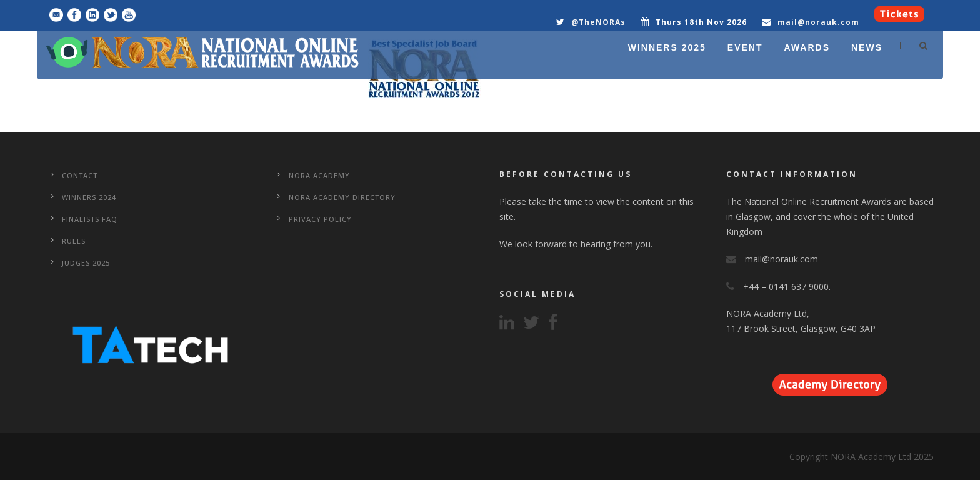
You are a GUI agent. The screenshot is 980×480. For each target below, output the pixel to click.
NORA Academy (319, 175)
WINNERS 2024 (89, 197)
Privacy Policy (320, 219)
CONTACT (80, 175)
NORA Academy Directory (342, 197)
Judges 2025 (86, 263)
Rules (74, 241)
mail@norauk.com (818, 22)
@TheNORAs (598, 22)
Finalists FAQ (90, 219)
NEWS (867, 47)
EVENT (745, 47)
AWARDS (807, 47)
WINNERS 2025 (667, 47)
